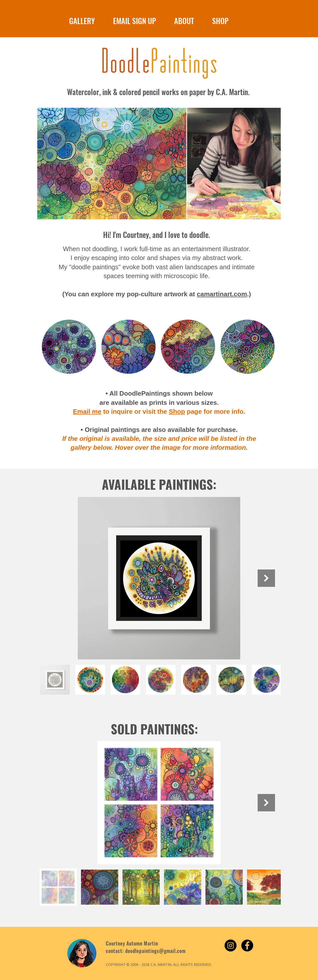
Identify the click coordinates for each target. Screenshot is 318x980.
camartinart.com (222, 294)
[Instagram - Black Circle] (231, 945)
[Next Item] (266, 578)
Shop (177, 412)
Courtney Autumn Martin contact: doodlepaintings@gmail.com (146, 947)
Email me (87, 412)
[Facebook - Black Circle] (247, 945)
